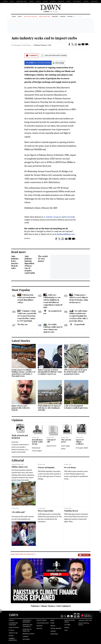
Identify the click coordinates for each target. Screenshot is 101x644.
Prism (52, 623)
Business (70, 16)
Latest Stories (21, 341)
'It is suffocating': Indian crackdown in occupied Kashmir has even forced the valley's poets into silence (79, 316)
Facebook (69, 217)
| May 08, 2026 (50, 12)
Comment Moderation (13, 639)
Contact (12, 620)
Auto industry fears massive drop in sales (15, 262)
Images (31, 1)
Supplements (77, 1)
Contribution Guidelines (13, 624)
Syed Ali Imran (51, 446)
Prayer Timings (42, 620)
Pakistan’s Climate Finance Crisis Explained (51, 606)
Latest (20, 16)
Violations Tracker (31, 16)
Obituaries (94, 1)
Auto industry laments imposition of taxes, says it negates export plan (30, 264)
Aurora (45, 1)
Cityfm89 (67, 625)
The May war (22, 324)
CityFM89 (53, 1)
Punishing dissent (71, 511)
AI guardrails (79, 324)
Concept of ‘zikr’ (51, 441)
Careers (86, 1)
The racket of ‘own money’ (43, 259)
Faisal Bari (15, 442)
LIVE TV (12, 1)
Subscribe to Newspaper (27, 621)
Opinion (63, 16)
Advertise (61, 1)
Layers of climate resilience (80, 442)
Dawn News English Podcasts (23, 554)
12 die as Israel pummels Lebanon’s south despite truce (76, 407)
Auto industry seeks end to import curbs (44, 38)
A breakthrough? (18, 512)
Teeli (66, 630)
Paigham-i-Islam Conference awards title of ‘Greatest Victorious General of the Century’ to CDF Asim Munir (27, 316)
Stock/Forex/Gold (43, 623)
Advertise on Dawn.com (27, 630)
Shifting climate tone (20, 467)
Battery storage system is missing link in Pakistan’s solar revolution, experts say (50, 372)
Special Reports (56, 629)
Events (68, 1)
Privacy (11, 636)
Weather (39, 626)
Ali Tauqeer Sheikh (82, 448)
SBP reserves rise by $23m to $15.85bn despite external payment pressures (76, 372)
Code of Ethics (14, 628)
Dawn (52, 620)
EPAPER (5, 1)
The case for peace (66, 441)
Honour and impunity (46, 467)
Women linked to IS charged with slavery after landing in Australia (49, 408)
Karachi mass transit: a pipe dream (38, 442)
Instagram (57, 217)
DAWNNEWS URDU (22, 1)
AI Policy (12, 630)
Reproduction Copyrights (27, 626)
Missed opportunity (46, 511)
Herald (38, 1)
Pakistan (55, 16)
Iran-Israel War (45, 16)
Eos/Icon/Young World (70, 621)
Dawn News (54, 634)
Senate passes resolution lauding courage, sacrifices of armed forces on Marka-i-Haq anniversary (23, 373)
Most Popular (21, 290)
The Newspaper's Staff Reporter (21, 45)
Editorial (18, 460)
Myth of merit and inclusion (20, 437)
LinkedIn (49, 217)
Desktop (39, 629)
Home (14, 16)
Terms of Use (13, 633)
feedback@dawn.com (66, 234)
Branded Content (29, 634)
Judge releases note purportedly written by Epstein (21, 408)
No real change (70, 467)
